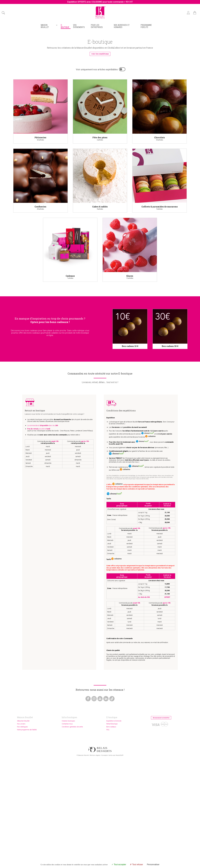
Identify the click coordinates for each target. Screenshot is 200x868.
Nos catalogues (22, 814)
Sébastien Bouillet (23, 808)
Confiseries (40, 207)
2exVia (110, 861)
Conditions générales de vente (72, 814)
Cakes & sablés (100, 207)
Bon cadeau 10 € (130, 347)
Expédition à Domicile (114, 808)
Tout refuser (136, 864)
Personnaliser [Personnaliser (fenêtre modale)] (153, 864)
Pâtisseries (40, 138)
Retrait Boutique (112, 811)
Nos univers (21, 811)
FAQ (108, 817)
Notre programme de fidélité (27, 817)
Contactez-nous (67, 811)
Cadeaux (70, 276)
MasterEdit (119, 861)
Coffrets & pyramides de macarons (160, 207)
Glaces (130, 276)
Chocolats (160, 138)
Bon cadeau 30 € (170, 347)
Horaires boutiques (68, 808)
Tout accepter (119, 864)
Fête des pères (100, 138)
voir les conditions (100, 54)
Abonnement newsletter (163, 805)
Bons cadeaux (111, 814)
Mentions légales (95, 861)
